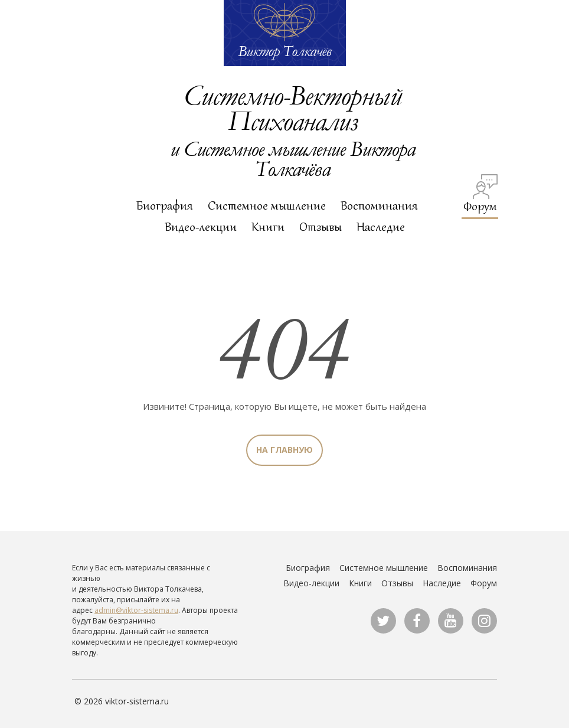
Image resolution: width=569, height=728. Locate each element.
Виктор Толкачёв (284, 51)
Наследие (381, 227)
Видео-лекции (201, 227)
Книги (268, 227)
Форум (481, 194)
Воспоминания (379, 205)
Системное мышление (267, 205)
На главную (284, 450)
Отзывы (321, 227)
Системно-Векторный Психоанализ (292, 107)
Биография (165, 205)
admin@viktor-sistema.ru (136, 610)
